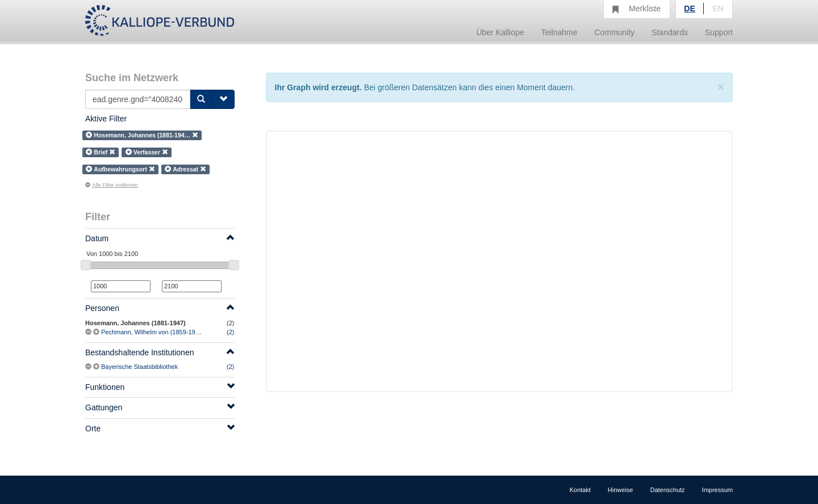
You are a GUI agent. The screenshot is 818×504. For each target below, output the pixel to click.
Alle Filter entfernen (112, 185)
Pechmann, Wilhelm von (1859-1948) (153, 332)
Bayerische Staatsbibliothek (139, 367)
